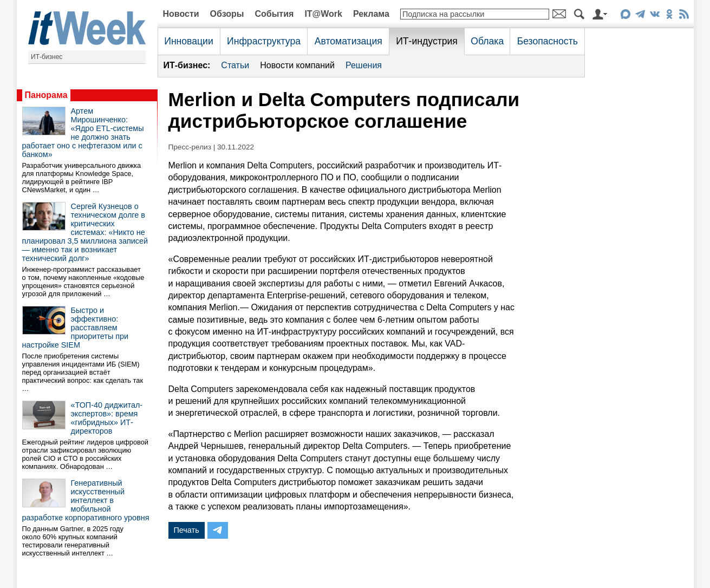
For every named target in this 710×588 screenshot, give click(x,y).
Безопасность (548, 41)
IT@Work (323, 14)
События (274, 14)
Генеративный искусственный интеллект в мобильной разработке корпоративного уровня (86, 500)
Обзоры (227, 14)
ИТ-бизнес (47, 57)
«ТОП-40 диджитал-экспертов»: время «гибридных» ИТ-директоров (107, 418)
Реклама (371, 14)
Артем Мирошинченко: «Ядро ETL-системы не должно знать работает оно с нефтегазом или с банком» (83, 133)
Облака (487, 41)
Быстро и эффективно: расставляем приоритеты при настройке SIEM (76, 328)
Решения (364, 65)
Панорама (46, 95)
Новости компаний (297, 65)
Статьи (235, 65)
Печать (187, 530)
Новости (181, 14)
